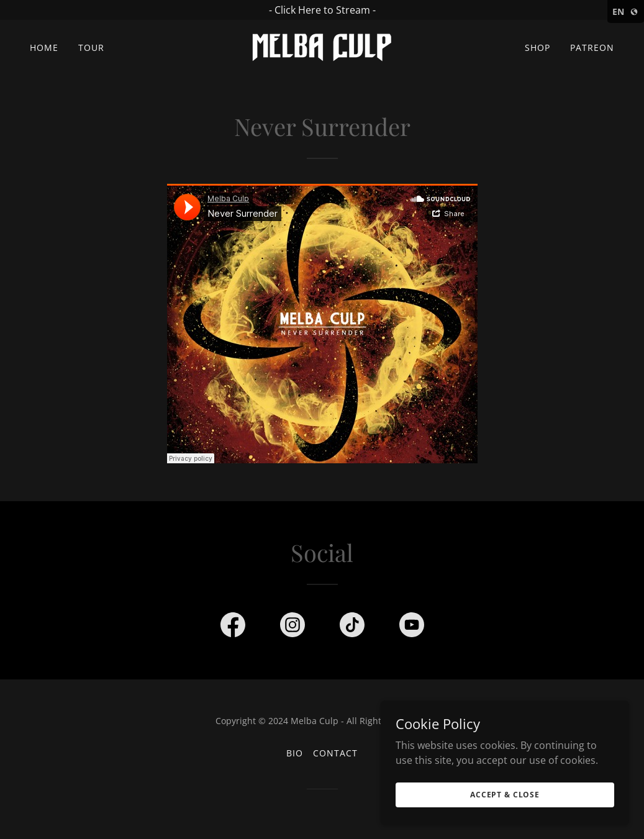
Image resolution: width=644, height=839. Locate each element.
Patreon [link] (592, 48)
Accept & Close (505, 795)
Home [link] (44, 48)
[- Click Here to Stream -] (322, 10)
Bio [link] (295, 753)
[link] (322, 47)
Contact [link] (335, 753)
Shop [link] (537, 48)
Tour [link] (91, 48)
